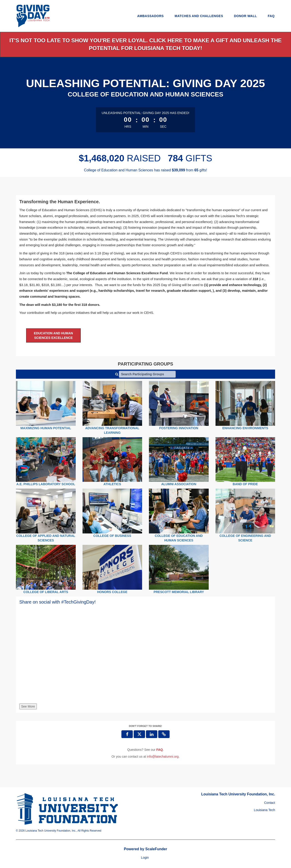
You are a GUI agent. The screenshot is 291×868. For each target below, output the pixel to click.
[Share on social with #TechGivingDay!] (145, 657)
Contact (270, 803)
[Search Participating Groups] (147, 374)
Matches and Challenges (199, 16)
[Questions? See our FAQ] (159, 750)
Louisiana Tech (265, 810)
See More (28, 706)
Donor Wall (245, 16)
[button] (164, 734)
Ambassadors (150, 16)
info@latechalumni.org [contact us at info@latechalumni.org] (163, 756)
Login (145, 858)
